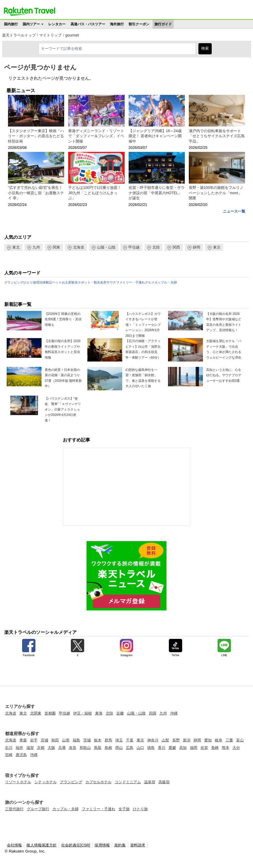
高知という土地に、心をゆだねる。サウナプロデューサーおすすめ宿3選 (224, 375)
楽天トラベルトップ (19, 35)
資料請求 (138, 845)
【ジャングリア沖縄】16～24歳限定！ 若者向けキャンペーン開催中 (155, 136)
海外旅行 (117, 24)
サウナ (111, 282)
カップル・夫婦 (166, 282)
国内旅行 (11, 24)
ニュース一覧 (234, 211)
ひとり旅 (30, 282)
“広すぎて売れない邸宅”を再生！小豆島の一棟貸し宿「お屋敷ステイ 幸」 (36, 193)
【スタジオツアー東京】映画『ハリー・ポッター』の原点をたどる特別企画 (36, 136)
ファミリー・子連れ (130, 282)
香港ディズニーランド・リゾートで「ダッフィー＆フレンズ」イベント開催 (96, 136)
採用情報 (102, 845)
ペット (57, 282)
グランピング (14, 282)
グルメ (150, 282)
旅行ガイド (163, 24)
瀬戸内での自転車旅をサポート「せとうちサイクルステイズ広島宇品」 (217, 136)
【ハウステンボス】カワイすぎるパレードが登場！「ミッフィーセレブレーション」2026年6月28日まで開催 (143, 325)
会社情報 (15, 845)
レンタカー (57, 24)
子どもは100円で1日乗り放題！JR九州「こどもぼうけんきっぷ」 (95, 193)
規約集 (120, 845)
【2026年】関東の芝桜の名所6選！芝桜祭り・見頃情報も (63, 319)
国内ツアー (31, 24)
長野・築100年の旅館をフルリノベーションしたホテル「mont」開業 (216, 193)
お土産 (67, 282)
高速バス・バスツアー (88, 24)
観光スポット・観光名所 (89, 282)
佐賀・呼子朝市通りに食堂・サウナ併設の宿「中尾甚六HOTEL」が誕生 (157, 193)
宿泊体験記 (44, 282)
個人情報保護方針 (42, 845)
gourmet (72, 35)
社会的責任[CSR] (76, 845)
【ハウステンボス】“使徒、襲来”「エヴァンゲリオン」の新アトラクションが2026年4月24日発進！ (63, 409)
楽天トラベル (30, 11)
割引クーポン (139, 24)
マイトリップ (50, 35)
